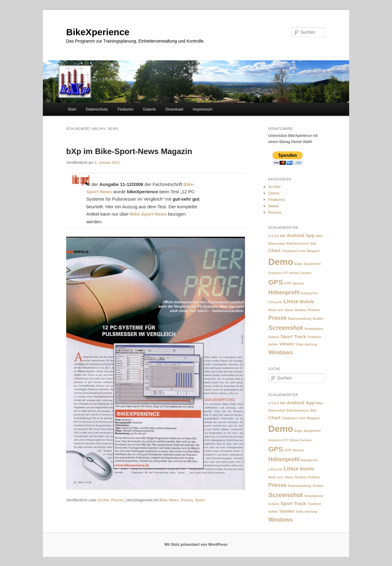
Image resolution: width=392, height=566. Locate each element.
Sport (200, 500)
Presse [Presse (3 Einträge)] (277, 318)
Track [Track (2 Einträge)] (300, 336)
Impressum (202, 109)
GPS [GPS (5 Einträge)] (276, 282)
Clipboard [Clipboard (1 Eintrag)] (289, 251)
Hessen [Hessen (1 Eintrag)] (298, 283)
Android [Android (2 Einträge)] (296, 235)
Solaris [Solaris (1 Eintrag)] (274, 337)
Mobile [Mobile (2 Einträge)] (307, 302)
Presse (117, 500)
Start (72, 109)
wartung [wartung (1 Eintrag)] (311, 344)
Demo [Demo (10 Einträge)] (281, 262)
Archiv (103, 500)
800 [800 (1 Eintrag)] (283, 236)
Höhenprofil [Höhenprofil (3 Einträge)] (284, 292)
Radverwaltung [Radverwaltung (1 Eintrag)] (300, 319)
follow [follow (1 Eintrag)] (294, 273)
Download (174, 109)
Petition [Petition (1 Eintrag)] (314, 310)
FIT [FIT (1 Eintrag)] (286, 273)
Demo (274, 193)
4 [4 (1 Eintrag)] (269, 236)
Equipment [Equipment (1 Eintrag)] (312, 264)
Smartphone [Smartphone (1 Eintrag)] (314, 329)
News (174, 500)
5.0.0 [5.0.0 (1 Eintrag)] (275, 236)
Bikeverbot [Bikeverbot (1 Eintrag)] (277, 243)
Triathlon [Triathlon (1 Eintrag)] (314, 337)
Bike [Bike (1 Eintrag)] (320, 236)
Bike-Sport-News (149, 214)
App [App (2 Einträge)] (310, 235)
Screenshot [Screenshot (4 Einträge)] (286, 328)
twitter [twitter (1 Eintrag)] (273, 344)
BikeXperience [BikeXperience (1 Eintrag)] (298, 243)
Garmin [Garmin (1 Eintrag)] (306, 273)
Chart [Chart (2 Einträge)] (274, 250)
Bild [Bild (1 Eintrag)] (313, 243)
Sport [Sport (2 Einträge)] (287, 336)
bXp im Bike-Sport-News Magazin (129, 151)
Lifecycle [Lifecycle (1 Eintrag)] (275, 302)
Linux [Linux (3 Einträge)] (291, 301)
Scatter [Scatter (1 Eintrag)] (318, 319)
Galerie (149, 109)
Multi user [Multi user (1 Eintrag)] (276, 310)
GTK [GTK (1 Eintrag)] (288, 283)
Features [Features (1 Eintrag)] (275, 273)
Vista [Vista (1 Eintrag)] (299, 344)
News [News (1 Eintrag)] (289, 310)
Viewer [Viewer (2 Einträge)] (287, 344)
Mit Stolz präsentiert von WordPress (196, 545)
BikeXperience (98, 32)
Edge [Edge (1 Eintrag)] (299, 264)
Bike (163, 500)
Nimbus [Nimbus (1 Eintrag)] (301, 310)
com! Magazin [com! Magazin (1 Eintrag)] (309, 251)
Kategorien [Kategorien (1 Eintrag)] (309, 293)
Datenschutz (97, 109)
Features (125, 109)
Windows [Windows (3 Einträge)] (281, 352)
